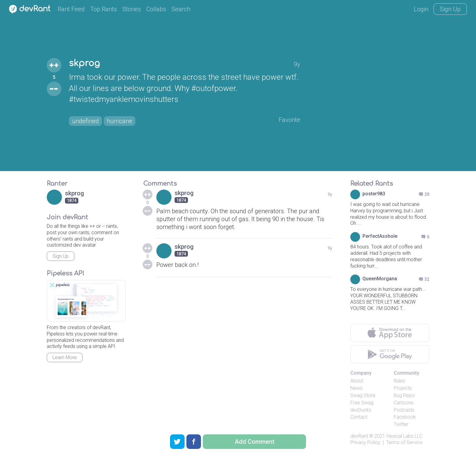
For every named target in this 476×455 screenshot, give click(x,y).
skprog (84, 63)
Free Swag (362, 403)
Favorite (289, 120)
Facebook (405, 417)
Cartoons (404, 403)
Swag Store (363, 395)
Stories (132, 9)
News (356, 388)
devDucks (361, 410)
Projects (403, 388)
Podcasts (404, 410)
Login (421, 9)
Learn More (65, 357)
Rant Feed (71, 9)
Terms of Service (404, 442)
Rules (399, 381)
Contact (359, 417)
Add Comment (255, 442)
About (357, 381)
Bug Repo (404, 395)
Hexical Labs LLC (404, 436)
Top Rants (104, 9)
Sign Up (450, 9)
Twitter (401, 424)
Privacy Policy (365, 442)
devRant (359, 436)
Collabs (156, 9)
